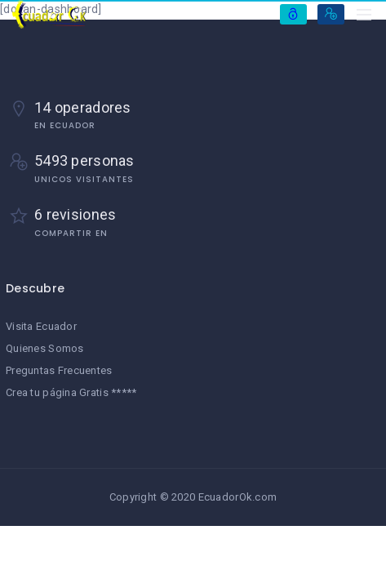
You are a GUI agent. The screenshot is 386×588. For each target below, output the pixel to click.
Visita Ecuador (41, 326)
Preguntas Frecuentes (59, 370)
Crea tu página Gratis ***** (71, 392)
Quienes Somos (45, 348)
